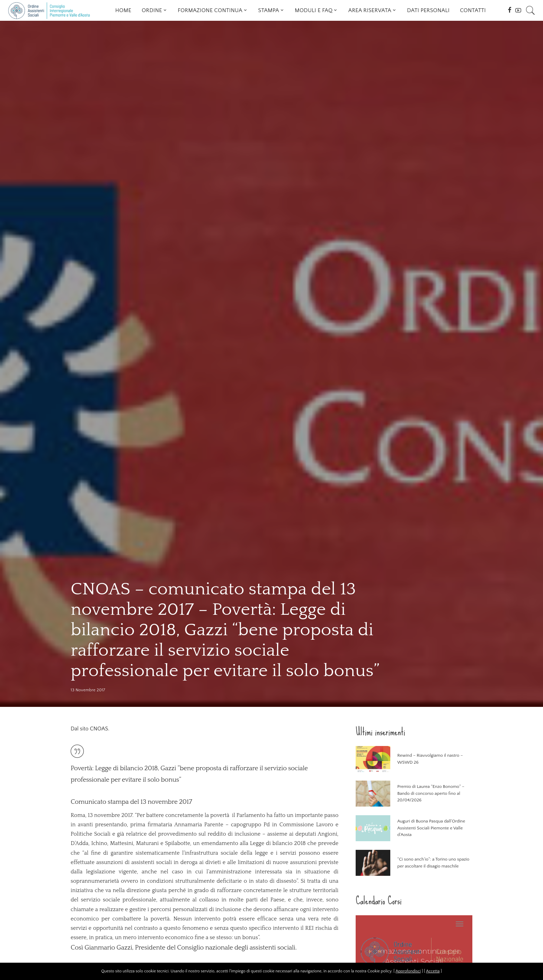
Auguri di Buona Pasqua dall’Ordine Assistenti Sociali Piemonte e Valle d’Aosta (431, 828)
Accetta (433, 971)
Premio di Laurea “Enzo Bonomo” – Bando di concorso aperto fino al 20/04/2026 (431, 793)
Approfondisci (408, 971)
